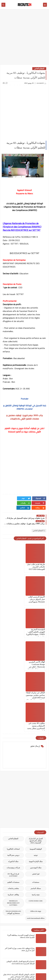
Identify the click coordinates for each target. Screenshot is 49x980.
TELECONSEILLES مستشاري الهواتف (13, 814)
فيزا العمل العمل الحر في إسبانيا (23, 902)
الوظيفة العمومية (36, 750)
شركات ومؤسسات (13, 769)
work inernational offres (36, 820)
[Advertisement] (24, 38)
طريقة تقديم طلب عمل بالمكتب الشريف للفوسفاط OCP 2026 (36, 562)
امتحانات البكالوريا (13, 750)
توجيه (36, 757)
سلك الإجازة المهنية (36, 763)
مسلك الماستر (36, 790)
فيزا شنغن (36, 775)
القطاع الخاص (39, 69)
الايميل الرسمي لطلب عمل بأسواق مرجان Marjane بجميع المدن (14, 562)
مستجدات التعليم (13, 784)
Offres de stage (36, 813)
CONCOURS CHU (36, 802)
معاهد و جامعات (13, 790)
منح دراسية (36, 796)
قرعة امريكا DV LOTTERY (13, 776)
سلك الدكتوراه (13, 763)
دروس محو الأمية (13, 757)
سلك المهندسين (36, 769)
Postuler (25, 399)
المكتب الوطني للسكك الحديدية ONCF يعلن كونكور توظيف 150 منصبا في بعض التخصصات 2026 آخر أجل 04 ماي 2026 (19, 878)
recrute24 (14, 971)
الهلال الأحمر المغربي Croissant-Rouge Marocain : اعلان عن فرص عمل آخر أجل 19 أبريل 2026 (13, 597)
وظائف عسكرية (13, 796)
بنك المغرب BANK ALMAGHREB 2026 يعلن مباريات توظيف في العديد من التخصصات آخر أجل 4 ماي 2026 (20, 891)
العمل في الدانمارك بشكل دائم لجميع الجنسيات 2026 (36, 742)
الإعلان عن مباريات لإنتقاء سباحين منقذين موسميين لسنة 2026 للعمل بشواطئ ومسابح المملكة (36, 630)
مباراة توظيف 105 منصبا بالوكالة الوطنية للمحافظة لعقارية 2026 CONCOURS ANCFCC (20, 957)
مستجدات (36, 784)
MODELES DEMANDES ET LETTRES (13, 804)
